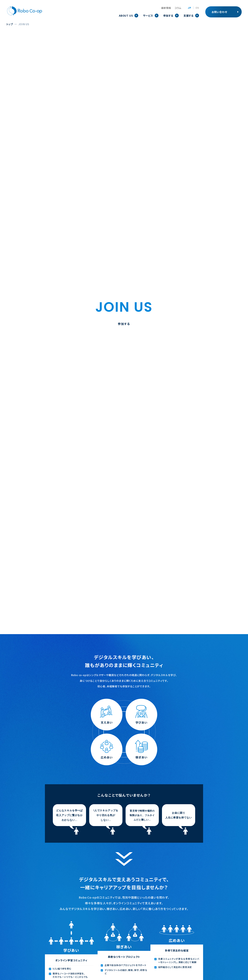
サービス (148, 16)
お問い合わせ (219, 12)
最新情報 (166, 8)
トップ (10, 24)
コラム (178, 8)
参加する (168, 16)
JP (189, 8)
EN (197, 8)
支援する (189, 16)
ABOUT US (126, 16)
